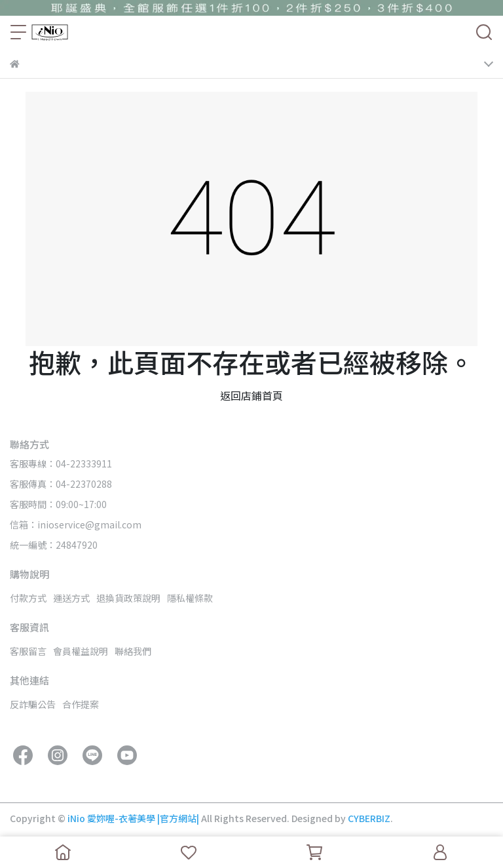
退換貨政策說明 (128, 598)
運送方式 (71, 598)
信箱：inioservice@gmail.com (76, 524)
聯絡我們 (133, 651)
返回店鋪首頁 (251, 395)
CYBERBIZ (369, 818)
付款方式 (28, 598)
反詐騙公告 (33, 704)
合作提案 (81, 704)
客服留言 (28, 651)
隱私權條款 (190, 598)
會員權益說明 (81, 651)
